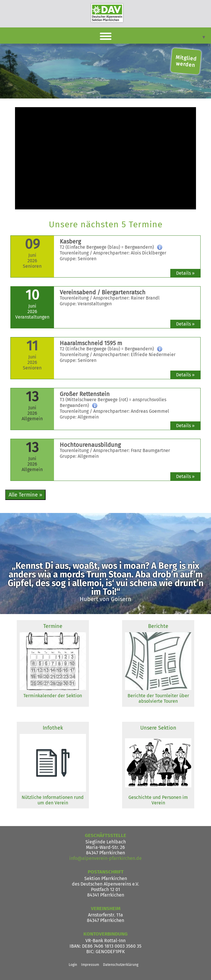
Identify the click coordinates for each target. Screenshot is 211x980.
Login (73, 965)
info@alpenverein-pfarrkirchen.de (105, 858)
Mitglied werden (186, 61)
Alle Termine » (25, 495)
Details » (185, 273)
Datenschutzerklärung (121, 965)
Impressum (90, 965)
